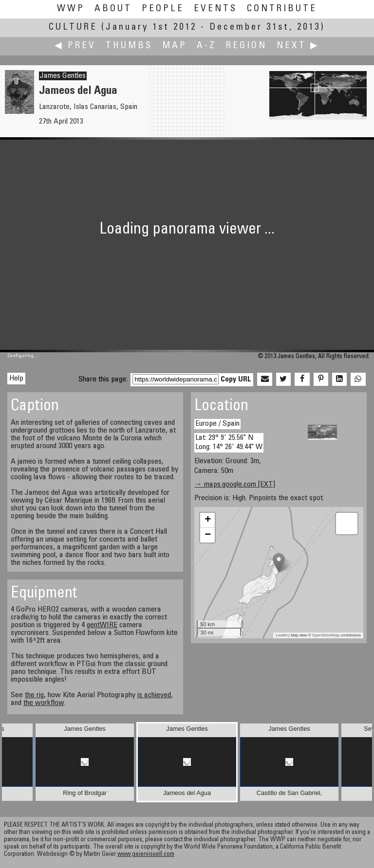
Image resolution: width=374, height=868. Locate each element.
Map (175, 46)
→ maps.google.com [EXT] (235, 485)
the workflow (44, 703)
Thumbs (129, 46)
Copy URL (236, 380)
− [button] (208, 535)
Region (246, 46)
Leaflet (281, 635)
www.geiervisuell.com (146, 855)
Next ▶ (298, 46)
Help (16, 379)
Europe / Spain (217, 424)
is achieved (154, 695)
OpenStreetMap (326, 635)
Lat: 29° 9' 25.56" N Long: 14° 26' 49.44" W (229, 443)
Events (215, 9)
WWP (71, 9)
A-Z (206, 46)
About (113, 9)
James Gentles (63, 76)
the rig (34, 695)
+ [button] (208, 520)
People (163, 9)
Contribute (282, 9)
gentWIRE (102, 625)
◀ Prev (75, 46)
